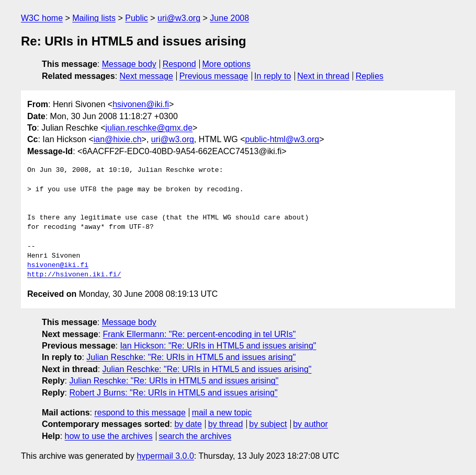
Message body (129, 64)
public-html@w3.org (282, 139)
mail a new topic (222, 413)
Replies (370, 76)
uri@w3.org (179, 18)
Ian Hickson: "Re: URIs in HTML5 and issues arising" (218, 346)
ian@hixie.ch (118, 139)
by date (188, 424)
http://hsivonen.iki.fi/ (74, 275)
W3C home (42, 18)
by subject (268, 424)
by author (310, 424)
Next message (146, 76)
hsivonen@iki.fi (141, 104)
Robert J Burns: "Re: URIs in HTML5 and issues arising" (173, 393)
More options (227, 64)
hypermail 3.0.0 (165, 456)
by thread (226, 424)
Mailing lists (94, 18)
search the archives (195, 436)
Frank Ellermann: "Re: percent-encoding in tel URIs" (200, 334)
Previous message (214, 76)
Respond (179, 64)
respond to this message (140, 413)
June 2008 (229, 18)
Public (137, 18)
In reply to (273, 76)
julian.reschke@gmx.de (149, 128)
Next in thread (323, 76)
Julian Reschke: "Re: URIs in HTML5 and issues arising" (191, 357)
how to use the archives (109, 436)
